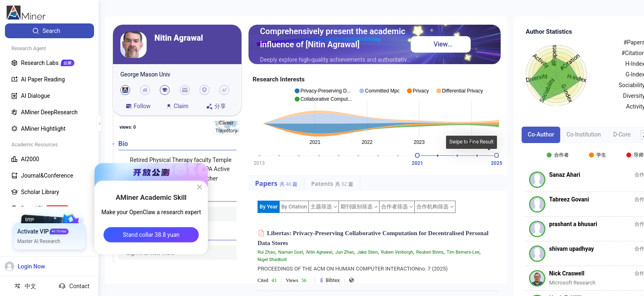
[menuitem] (49, 31)
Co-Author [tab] (541, 134)
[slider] (417, 155)
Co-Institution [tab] (584, 134)
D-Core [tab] (622, 134)
